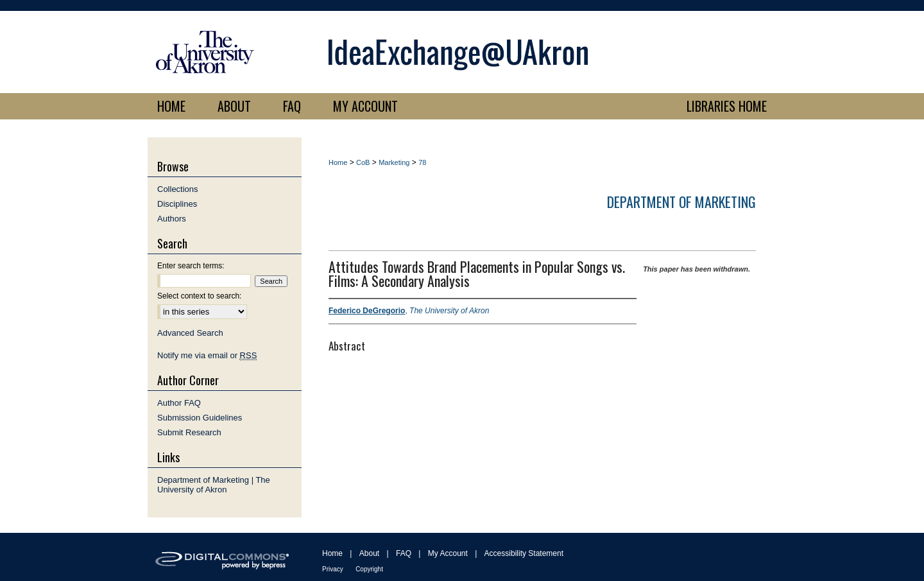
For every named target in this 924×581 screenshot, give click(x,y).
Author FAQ (179, 403)
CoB (363, 162)
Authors (172, 219)
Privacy (333, 569)
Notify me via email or (207, 355)
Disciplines (177, 204)
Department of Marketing (681, 202)
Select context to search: (199, 296)
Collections (178, 189)
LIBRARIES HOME (727, 106)
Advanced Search (190, 333)
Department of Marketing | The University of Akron (214, 485)
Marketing (394, 162)
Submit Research (189, 432)
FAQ (404, 553)
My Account (448, 553)
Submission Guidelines (200, 418)
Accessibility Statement (524, 553)
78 (422, 162)
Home (338, 162)
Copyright (369, 569)
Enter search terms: (191, 266)
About (369, 553)
